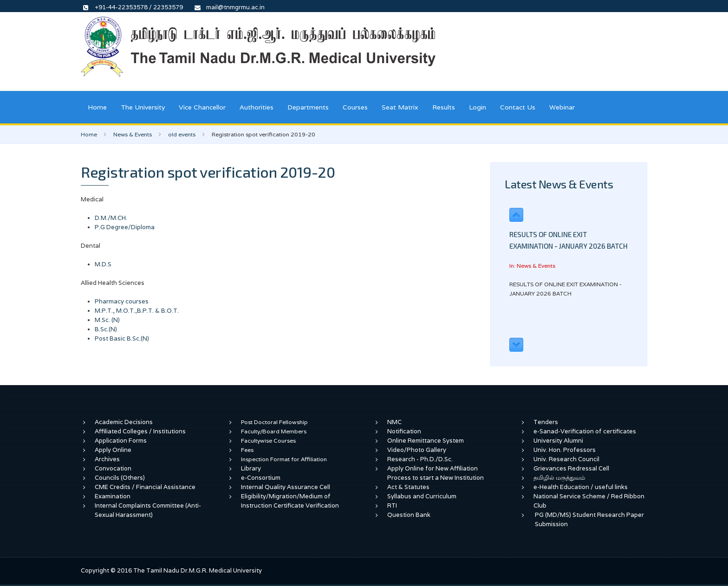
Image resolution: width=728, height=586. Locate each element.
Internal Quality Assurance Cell (286, 487)
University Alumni (558, 441)
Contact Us (518, 107)
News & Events (133, 134)
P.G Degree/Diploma (125, 227)
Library (251, 468)
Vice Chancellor (202, 107)
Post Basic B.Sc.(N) (122, 338)
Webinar (562, 107)
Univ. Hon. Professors (565, 450)
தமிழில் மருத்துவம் (559, 478)
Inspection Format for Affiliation (284, 459)
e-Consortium (261, 478)
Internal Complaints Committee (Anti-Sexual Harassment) (148, 510)
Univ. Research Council (566, 459)
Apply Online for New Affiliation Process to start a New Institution (436, 473)
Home (97, 107)
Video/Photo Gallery (417, 450)
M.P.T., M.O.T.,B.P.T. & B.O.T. (137, 311)
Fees (247, 450)
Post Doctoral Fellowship (274, 422)
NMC (394, 422)
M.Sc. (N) (107, 320)
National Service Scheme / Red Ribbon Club (589, 501)
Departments (308, 107)
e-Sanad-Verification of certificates (585, 431)
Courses (355, 107)
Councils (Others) (120, 478)
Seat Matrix (400, 107)
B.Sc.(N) (106, 329)
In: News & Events (532, 266)
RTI (392, 506)
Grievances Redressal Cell (571, 468)
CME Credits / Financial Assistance (145, 487)
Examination (113, 496)
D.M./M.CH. (111, 218)
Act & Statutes (408, 487)
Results (444, 107)
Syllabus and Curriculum (422, 496)
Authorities (257, 107)
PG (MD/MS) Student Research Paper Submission (589, 519)
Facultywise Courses (268, 441)
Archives (107, 459)
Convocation (113, 468)
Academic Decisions (124, 422)
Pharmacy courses (122, 301)
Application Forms (121, 441)
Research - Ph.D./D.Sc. (420, 459)
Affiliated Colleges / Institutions (140, 431)
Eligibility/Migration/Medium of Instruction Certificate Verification (290, 501)
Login (478, 107)
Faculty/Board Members (274, 431)
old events (182, 134)
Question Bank (409, 515)
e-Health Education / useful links (581, 487)
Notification (404, 431)
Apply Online (113, 450)
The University (143, 107)
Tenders (546, 422)
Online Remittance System (426, 441)
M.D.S (103, 264)
